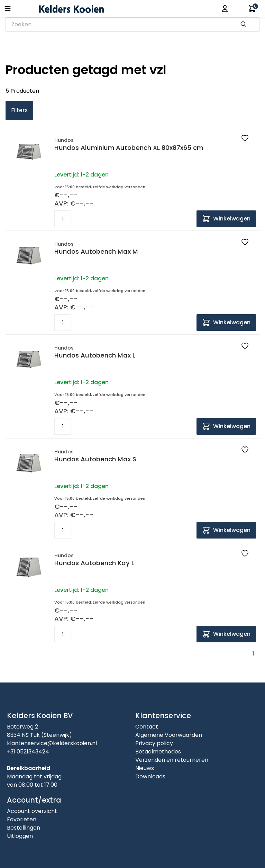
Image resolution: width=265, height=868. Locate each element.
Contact (147, 727)
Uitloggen (20, 836)
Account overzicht (32, 811)
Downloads (150, 776)
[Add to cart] (226, 219)
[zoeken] (122, 25)
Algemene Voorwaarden (169, 735)
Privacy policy (154, 743)
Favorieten (22, 819)
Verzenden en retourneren (172, 760)
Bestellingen (24, 828)
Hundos (64, 140)
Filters (19, 110)
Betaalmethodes (158, 752)
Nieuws (145, 768)
